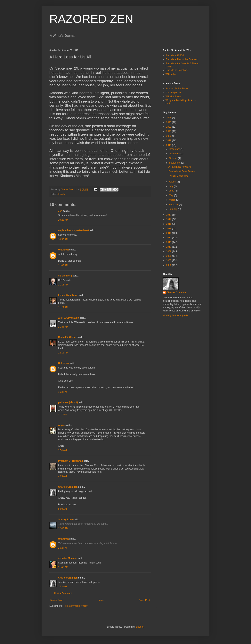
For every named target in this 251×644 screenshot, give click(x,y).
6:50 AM (62, 509)
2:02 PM (63, 548)
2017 (169, 215)
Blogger (139, 627)
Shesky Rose (65, 520)
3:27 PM (63, 415)
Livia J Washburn (68, 295)
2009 (169, 251)
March (173, 200)
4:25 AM (62, 476)
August (173, 182)
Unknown (63, 250)
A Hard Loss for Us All (180, 167)
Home (101, 600)
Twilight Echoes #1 (178, 176)
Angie (61, 425)
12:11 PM (63, 353)
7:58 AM (62, 587)
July (171, 186)
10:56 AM (63, 239)
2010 (169, 247)
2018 (169, 145)
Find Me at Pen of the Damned (181, 59)
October (174, 158)
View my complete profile (176, 315)
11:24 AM (63, 307)
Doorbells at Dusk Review (182, 171)
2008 (169, 256)
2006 (169, 265)
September (175, 163)
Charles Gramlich (68, 487)
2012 (169, 238)
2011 (169, 242)
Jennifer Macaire (67, 558)
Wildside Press (173, 97)
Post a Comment (63, 593)
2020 (169, 136)
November (175, 154)
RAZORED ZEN (91, 19)
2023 (169, 122)
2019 (169, 140)
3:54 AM (62, 450)
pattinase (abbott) (68, 402)
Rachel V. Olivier (67, 337)
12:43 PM (63, 528)
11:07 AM (63, 265)
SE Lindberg (65, 276)
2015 (169, 224)
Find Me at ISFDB (175, 55)
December (175, 149)
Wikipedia (171, 74)
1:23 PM (63, 392)
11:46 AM (63, 567)
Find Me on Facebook (177, 70)
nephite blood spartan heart (74, 230)
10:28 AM (63, 220)
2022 (169, 127)
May (172, 195)
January (174, 209)
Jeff (60, 211)
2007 (169, 260)
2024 (169, 118)
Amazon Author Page (177, 89)
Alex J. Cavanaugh (69, 318)
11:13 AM (63, 285)
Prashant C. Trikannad (71, 461)
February (174, 205)
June (172, 191)
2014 (169, 229)
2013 (169, 233)
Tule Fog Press (173, 93)
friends (61, 194)
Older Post (144, 600)
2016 (169, 219)
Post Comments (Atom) (76, 606)
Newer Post (56, 600)
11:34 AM (63, 327)
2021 (169, 131)
